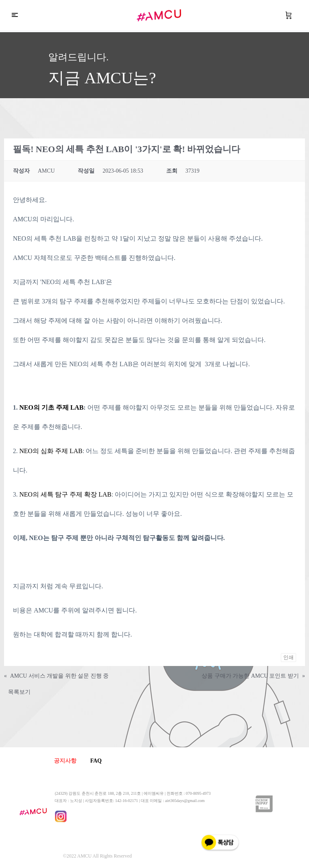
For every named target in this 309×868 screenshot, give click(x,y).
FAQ (99, 761)
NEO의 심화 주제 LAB (51, 451)
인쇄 (288, 657)
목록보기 (19, 692)
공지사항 (66, 761)
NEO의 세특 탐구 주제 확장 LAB (65, 494)
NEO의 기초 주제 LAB (51, 407)
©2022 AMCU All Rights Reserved (97, 856)
